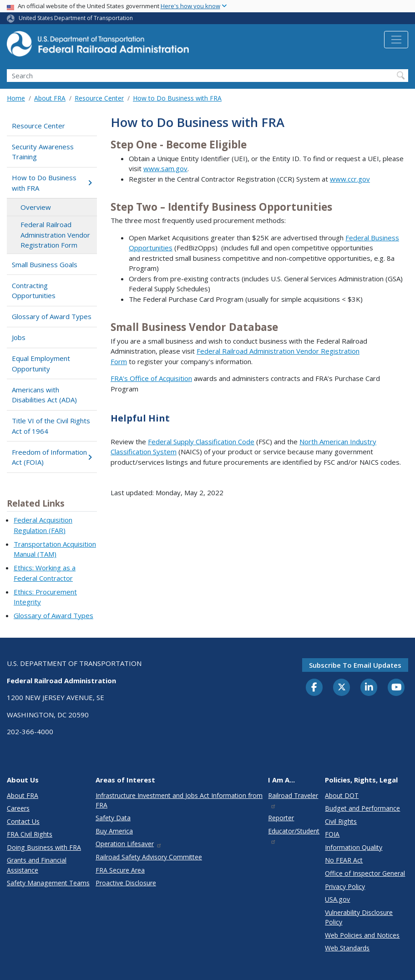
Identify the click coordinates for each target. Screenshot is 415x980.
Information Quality (354, 847)
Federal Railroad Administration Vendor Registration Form (55, 235)
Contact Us (23, 821)
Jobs (19, 337)
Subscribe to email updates (355, 665)
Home (16, 98)
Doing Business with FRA (44, 847)
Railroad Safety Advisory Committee (149, 857)
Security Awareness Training (43, 152)
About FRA (50, 98)
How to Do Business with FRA (177, 98)
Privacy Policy (345, 886)
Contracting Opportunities (34, 291)
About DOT (342, 795)
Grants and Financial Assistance (37, 865)
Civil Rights (341, 821)
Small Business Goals (45, 264)
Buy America (114, 831)
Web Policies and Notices (362, 935)
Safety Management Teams (48, 883)
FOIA (332, 834)
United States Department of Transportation (76, 18)
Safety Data (113, 818)
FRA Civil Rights (30, 834)
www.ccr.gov (350, 179)
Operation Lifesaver (129, 844)
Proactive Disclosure (126, 883)
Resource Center (99, 98)
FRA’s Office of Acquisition (151, 378)
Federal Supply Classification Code (201, 442)
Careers (18, 808)
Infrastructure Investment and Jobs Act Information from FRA (179, 800)
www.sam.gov (165, 168)
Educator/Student (294, 835)
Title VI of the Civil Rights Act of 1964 (51, 426)
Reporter (281, 818)
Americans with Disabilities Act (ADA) (44, 395)
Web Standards (347, 948)
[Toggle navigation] (396, 40)
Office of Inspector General (365, 873)
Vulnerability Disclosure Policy (359, 917)
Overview (36, 207)
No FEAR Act (344, 860)
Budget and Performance (362, 808)
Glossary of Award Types (52, 316)
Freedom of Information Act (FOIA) (52, 457)
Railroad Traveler (293, 800)
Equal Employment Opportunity (41, 363)
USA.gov (337, 899)
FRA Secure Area (120, 870)
